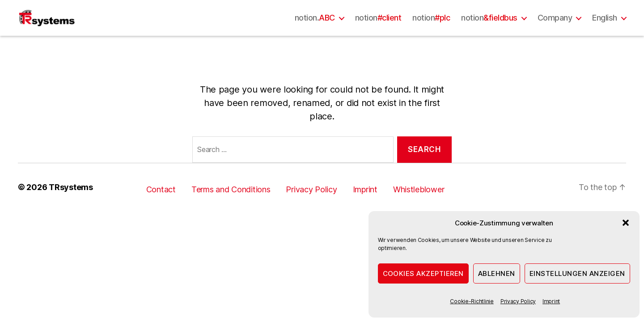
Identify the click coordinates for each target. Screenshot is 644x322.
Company (555, 29)
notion (378, 29)
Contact (161, 212)
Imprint (551, 301)
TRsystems (71, 210)
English (605, 29)
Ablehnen (497, 273)
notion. (315, 29)
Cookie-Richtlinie (472, 301)
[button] (626, 223)
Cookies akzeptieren (424, 273)
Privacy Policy (518, 301)
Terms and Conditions (231, 212)
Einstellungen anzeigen (577, 273)
